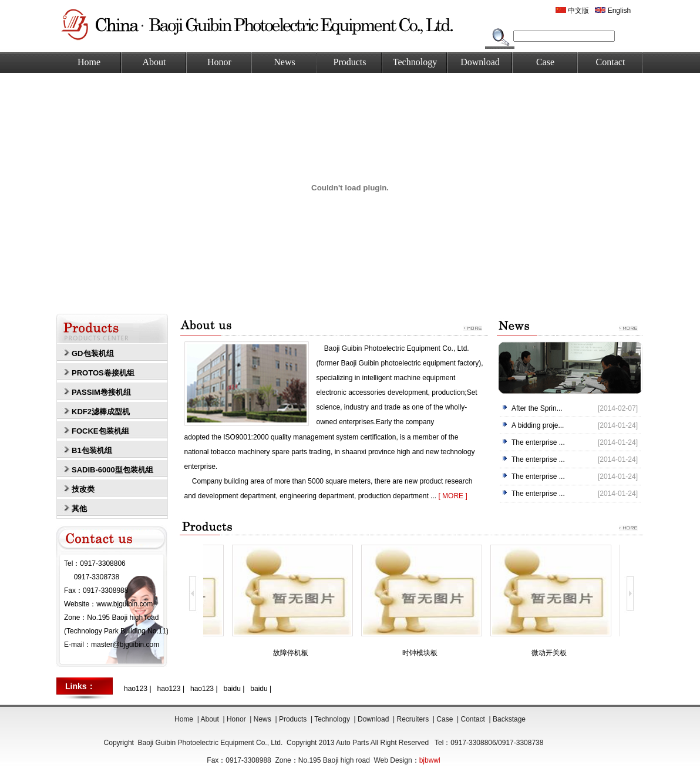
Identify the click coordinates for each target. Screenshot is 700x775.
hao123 (136, 689)
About (154, 62)
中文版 (572, 11)
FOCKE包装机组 (100, 431)
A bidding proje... (538, 425)
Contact (611, 62)
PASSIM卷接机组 (101, 392)
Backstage (509, 719)
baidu (232, 689)
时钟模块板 (422, 653)
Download (480, 62)
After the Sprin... (537, 408)
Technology (415, 62)
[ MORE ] (452, 496)
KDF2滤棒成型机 (101, 412)
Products (350, 62)
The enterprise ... (538, 442)
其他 (79, 509)
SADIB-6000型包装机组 (112, 470)
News (284, 62)
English (613, 11)
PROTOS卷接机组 (103, 373)
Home (89, 62)
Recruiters (413, 719)
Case (545, 62)
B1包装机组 (92, 450)
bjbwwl (430, 760)
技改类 (83, 489)
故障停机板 (292, 653)
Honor (219, 62)
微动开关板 (551, 653)
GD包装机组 (93, 353)
